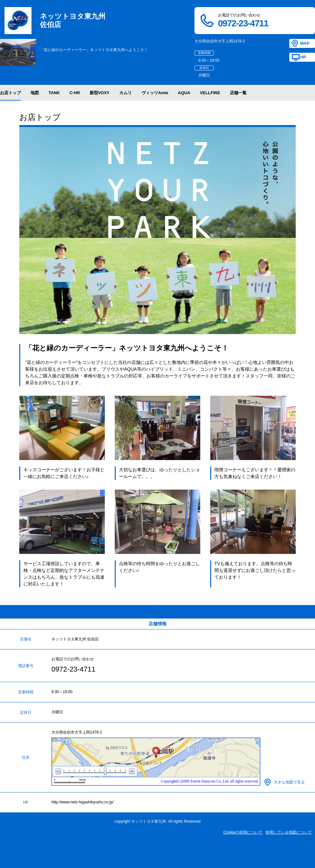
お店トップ (10, 93)
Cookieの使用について (243, 832)
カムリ (126, 93)
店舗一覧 (238, 93)
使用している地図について (289, 832)
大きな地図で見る (289, 782)
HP (303, 57)
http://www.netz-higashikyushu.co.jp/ (82, 802)
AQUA (184, 93)
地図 (35, 93)
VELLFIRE (210, 93)
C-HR (75, 93)
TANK (54, 93)
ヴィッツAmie (155, 93)
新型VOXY (100, 93)
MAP (305, 43)
